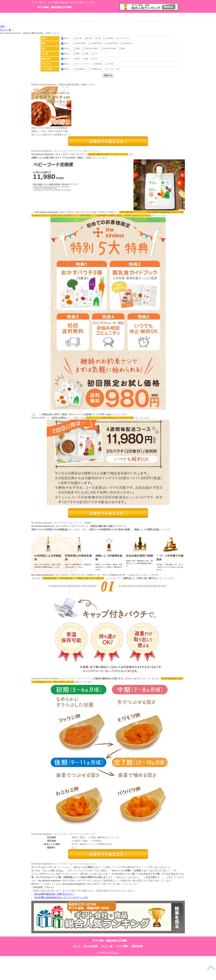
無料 (77, 48)
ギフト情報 (139, 17)
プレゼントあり (113, 69)
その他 (109, 64)
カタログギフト (123, 38)
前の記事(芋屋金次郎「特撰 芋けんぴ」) (54, 918)
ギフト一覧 (108, 17)
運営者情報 (169, 17)
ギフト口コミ (112, 977)
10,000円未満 (95, 43)
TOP (2, 26)
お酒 (98, 38)
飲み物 (88, 38)
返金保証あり (80, 69)
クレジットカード (82, 64)
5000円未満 (80, 43)
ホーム (47, 17)
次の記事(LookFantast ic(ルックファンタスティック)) (61, 921)
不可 (94, 54)
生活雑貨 (108, 38)
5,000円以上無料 (109, 48)
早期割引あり (96, 69)
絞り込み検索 (77, 17)
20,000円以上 (127, 43)
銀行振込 (98, 64)
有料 (122, 48)
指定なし (66, 38)
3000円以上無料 (90, 48)
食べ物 (78, 38)
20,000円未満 (111, 43)
